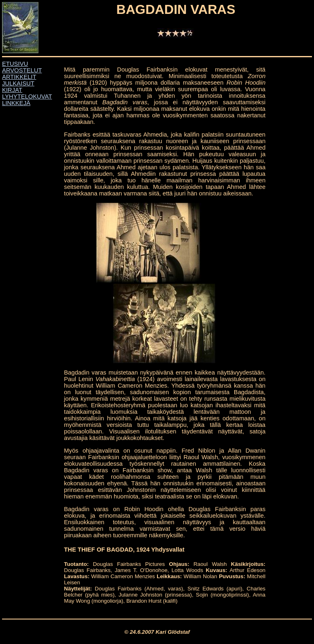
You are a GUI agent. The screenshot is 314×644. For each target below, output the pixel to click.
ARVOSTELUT (22, 70)
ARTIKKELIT (19, 77)
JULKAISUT (18, 83)
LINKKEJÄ (16, 103)
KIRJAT (12, 90)
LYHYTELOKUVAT (27, 96)
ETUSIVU (15, 64)
